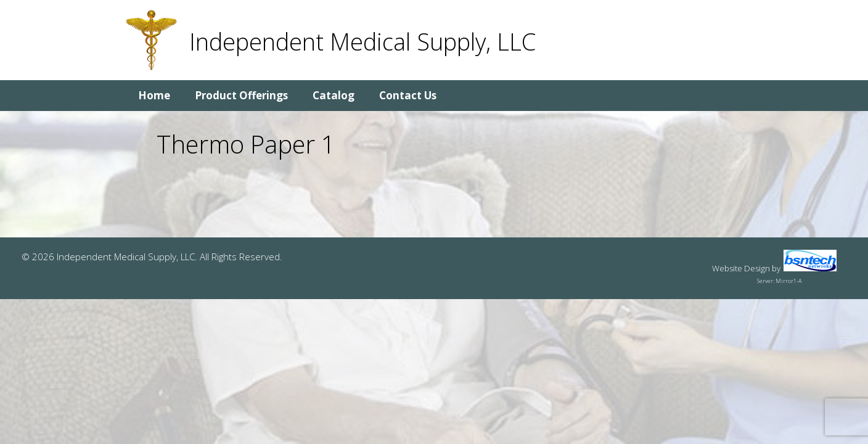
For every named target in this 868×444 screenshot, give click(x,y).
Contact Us (408, 95)
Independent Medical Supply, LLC (362, 41)
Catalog (334, 95)
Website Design (741, 268)
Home (154, 95)
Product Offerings (241, 95)
